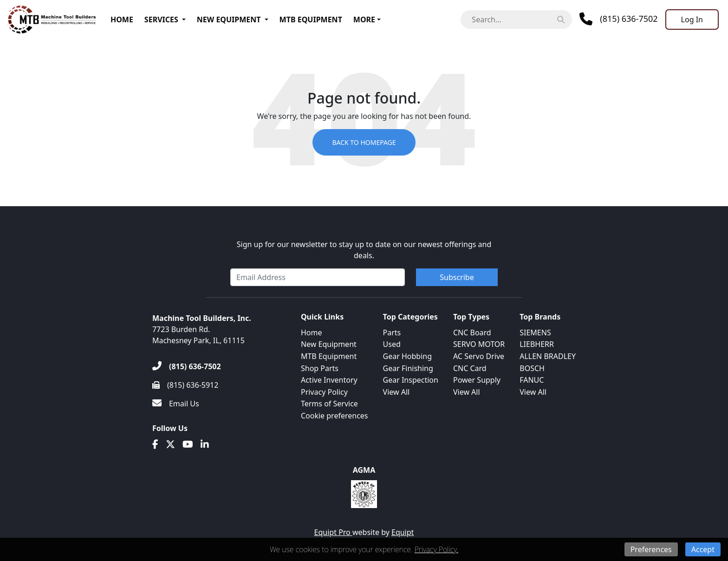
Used (392, 344)
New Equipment (229, 20)
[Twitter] (170, 444)
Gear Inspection (411, 380)
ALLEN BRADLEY (548, 356)
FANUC (532, 380)
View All (396, 392)
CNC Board (472, 333)
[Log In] (692, 20)
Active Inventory (329, 380)
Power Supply (477, 380)
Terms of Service (329, 404)
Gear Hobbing (408, 356)
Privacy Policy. (436, 549)
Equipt (403, 532)
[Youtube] (188, 444)
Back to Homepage (364, 142)
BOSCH (532, 368)
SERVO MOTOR (479, 344)
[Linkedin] (205, 444)
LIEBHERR (537, 344)
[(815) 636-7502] (187, 366)
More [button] (364, 20)
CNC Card (470, 368)
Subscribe (457, 277)
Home (122, 20)
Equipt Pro (333, 532)
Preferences (651, 549)
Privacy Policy (324, 392)
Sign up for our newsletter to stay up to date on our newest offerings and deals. (364, 250)
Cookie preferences (335, 416)
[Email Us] (176, 404)
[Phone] (618, 19)
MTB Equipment (311, 20)
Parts (392, 333)
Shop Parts (320, 368)
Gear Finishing (408, 368)
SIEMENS (535, 333)
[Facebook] (155, 444)
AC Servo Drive (479, 356)
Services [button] (161, 20)
